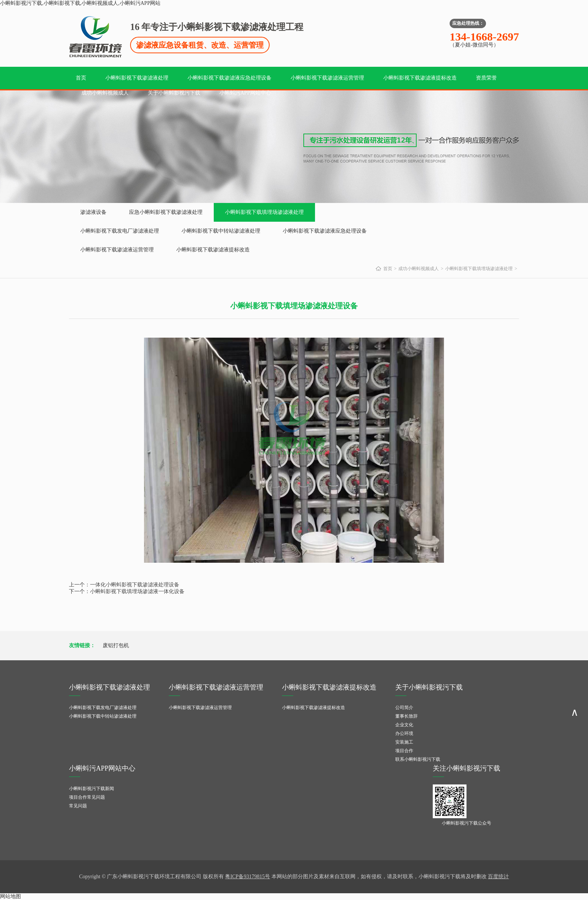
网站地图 (10, 896)
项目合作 (404, 751)
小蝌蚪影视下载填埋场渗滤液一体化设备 (137, 591)
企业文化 (404, 725)
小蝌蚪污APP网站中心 (245, 93)
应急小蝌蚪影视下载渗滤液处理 (166, 212)
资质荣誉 (486, 78)
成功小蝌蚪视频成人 (105, 93)
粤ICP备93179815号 (247, 877)
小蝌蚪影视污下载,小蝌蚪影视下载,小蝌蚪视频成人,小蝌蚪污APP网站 (80, 3)
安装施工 (404, 742)
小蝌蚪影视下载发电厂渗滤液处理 (120, 231)
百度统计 (498, 877)
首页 (81, 78)
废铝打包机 (116, 645)
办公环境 (404, 733)
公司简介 (404, 708)
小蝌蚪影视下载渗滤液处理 (137, 78)
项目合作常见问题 (87, 797)
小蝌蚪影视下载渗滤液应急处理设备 (229, 78)
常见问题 (78, 806)
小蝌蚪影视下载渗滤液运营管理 (327, 78)
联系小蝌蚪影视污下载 (418, 759)
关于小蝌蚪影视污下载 (174, 93)
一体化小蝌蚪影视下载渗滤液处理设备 (135, 585)
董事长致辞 (406, 716)
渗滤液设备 (93, 212)
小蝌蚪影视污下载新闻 (91, 789)
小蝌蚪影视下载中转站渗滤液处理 (221, 231)
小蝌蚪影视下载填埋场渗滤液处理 (264, 212)
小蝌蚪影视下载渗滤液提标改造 (420, 78)
